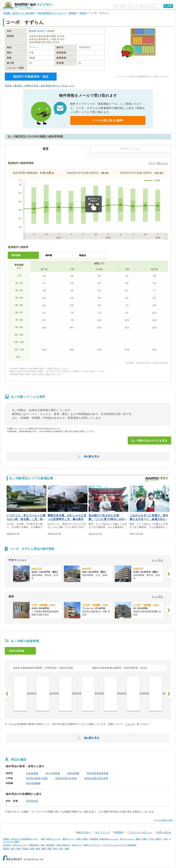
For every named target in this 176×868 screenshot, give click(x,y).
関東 (18, 849)
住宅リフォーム (20, 845)
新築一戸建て (142, 839)
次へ (168, 694)
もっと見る (157, 560)
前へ (8, 694)
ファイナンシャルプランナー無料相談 (119, 845)
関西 (44, 849)
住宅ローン (77, 845)
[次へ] (168, 574)
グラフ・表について (158, 163)
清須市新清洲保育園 (98, 773)
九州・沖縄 (64, 849)
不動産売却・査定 (37, 845)
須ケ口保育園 (53, 773)
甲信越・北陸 (28, 849)
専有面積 (16, 255)
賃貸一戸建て (82, 839)
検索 (170, 6)
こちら (129, 724)
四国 (49, 849)
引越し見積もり (63, 845)
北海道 (6, 849)
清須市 (83, 13)
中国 (55, 849)
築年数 (49, 255)
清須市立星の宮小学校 (96, 778)
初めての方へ (84, 832)
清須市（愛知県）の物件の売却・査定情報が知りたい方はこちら (40, 86)
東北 (13, 849)
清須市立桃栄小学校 (37, 778)
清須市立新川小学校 (66, 778)
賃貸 (43, 839)
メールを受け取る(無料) (108, 120)
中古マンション (127, 839)
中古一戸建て (155, 839)
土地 (165, 839)
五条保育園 (32, 773)
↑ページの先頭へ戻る (163, 820)
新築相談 (50, 845)
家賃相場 (94, 839)
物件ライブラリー (92, 845)
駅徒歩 (83, 255)
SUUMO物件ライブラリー (52, 13)
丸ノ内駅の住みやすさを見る (149, 441)
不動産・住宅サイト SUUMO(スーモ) (20, 839)
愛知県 (73, 13)
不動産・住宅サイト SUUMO (19, 13)
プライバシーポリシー (140, 832)
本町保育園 (73, 773)
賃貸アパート (69, 839)
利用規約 (119, 832)
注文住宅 (7, 845)
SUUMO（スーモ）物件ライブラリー (28, 5)
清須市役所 (32, 801)
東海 (38, 849)
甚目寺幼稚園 (33, 783)
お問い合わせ (164, 832)
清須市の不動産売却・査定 (31, 77)
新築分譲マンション (109, 839)
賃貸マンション (54, 839)
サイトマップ (102, 832)
